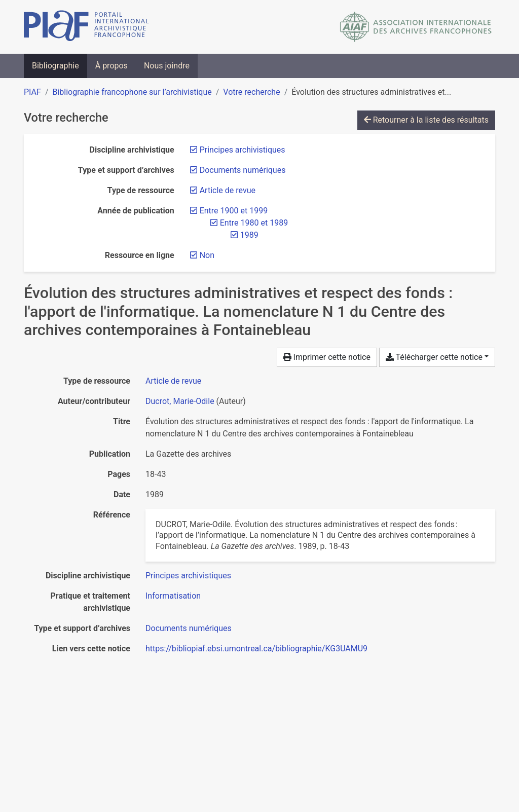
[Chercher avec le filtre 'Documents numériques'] (189, 628)
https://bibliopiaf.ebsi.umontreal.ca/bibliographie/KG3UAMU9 (256, 649)
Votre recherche (251, 92)
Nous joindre (167, 66)
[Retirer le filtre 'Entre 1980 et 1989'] (254, 223)
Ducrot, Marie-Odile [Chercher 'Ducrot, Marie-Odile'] (180, 401)
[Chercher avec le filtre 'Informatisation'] (173, 596)
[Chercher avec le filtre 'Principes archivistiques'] (188, 576)
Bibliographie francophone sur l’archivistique (132, 92)
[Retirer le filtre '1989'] (249, 235)
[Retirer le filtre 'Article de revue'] (228, 190)
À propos (112, 66)
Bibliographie (55, 66)
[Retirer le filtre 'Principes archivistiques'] (243, 150)
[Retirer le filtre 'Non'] (207, 255)
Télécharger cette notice (434, 357)
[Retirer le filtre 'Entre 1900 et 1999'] (234, 211)
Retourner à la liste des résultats (426, 120)
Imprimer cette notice (327, 357)
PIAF (32, 92)
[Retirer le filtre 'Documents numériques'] (243, 170)
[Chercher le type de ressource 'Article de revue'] (173, 381)
